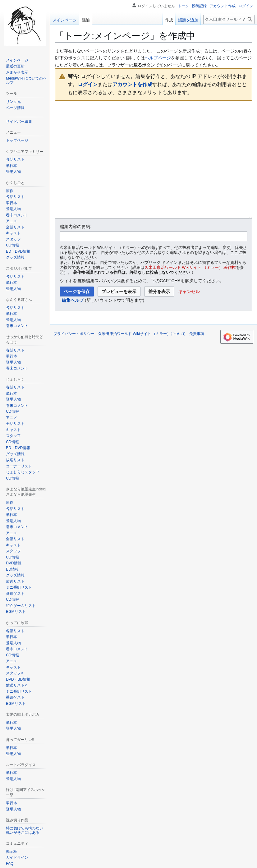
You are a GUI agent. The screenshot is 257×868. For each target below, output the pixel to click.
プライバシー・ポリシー (74, 357)
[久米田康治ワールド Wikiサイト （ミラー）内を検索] (229, 19)
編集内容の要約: (76, 250)
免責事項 (197, 357)
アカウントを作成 (132, 84)
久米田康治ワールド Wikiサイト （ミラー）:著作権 (190, 291)
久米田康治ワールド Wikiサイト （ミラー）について (142, 357)
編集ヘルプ (73, 324)
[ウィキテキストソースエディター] (154, 171)
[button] (189, 315)
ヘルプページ (158, 58)
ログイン (88, 84)
